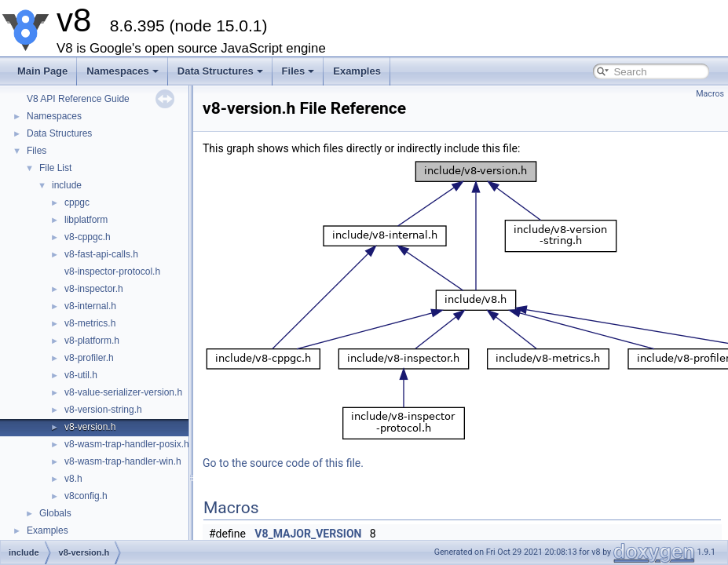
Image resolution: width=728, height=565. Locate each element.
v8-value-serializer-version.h (123, 392)
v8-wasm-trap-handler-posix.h (127, 444)
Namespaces (123, 71)
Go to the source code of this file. (283, 463)
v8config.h (86, 496)
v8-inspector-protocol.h (112, 272)
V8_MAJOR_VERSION (308, 534)
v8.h (73, 479)
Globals (55, 513)
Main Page (42, 71)
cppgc (77, 202)
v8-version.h (90, 427)
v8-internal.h (90, 306)
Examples (357, 71)
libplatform (86, 220)
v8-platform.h (92, 341)
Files (298, 71)
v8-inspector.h (94, 289)
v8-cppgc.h (88, 237)
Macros (710, 94)
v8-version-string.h (103, 410)
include (67, 185)
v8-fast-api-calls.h (101, 254)
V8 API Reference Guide (78, 99)
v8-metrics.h (90, 323)
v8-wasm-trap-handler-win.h (123, 461)
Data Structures (220, 71)
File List (55, 168)
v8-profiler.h (89, 358)
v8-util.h (81, 375)
